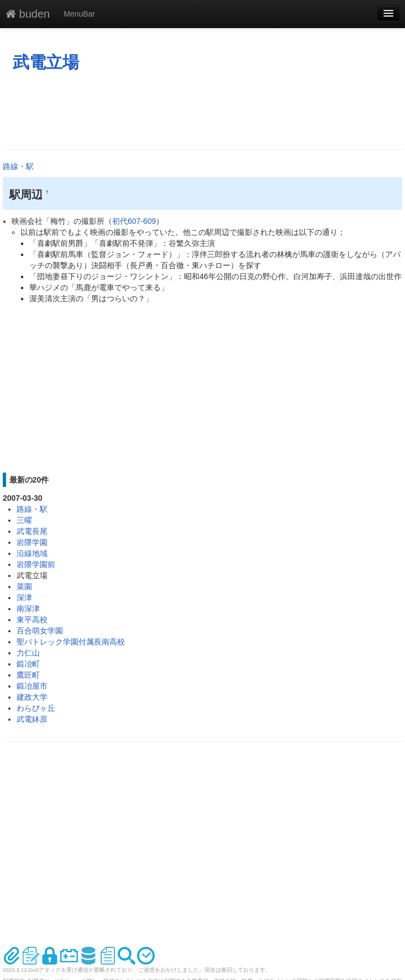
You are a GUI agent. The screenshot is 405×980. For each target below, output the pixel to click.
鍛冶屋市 (32, 686)
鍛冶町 (28, 664)
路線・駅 (18, 166)
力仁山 (28, 653)
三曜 (24, 520)
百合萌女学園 (40, 631)
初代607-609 (134, 221)
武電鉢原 (32, 719)
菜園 (24, 586)
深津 (24, 598)
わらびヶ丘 (36, 708)
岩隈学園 (32, 542)
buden (28, 14)
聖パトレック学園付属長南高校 (71, 642)
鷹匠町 (28, 675)
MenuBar (79, 14)
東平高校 (32, 620)
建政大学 (32, 697)
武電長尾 (32, 531)
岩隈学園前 (36, 564)
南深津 (28, 609)
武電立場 (46, 62)
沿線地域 (32, 553)
